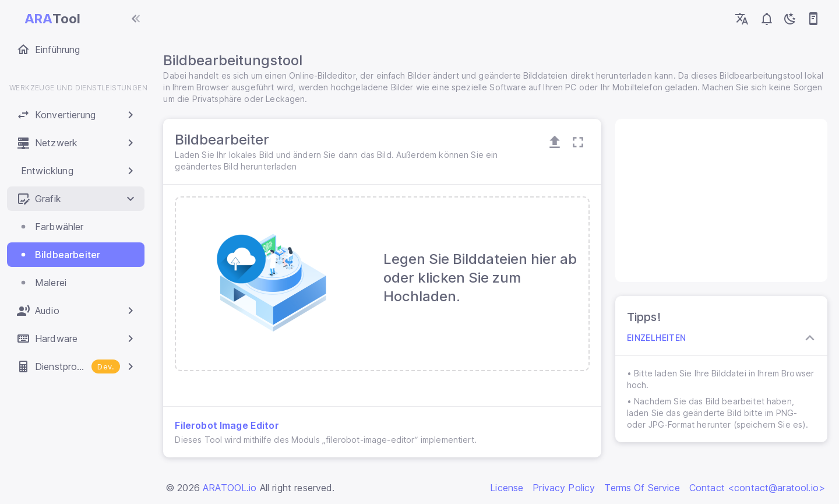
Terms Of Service (642, 488)
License (507, 488)
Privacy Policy (564, 488)
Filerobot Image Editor (229, 425)
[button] (76, 115)
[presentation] (383, 284)
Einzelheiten (656, 338)
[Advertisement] (720, 200)
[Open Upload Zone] (554, 142)
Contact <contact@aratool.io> (757, 488)
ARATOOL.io (230, 488)
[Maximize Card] (577, 142)
